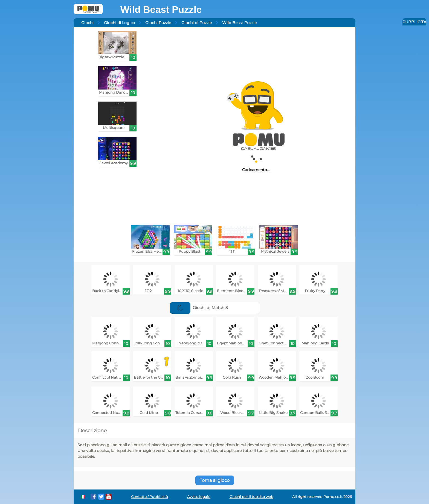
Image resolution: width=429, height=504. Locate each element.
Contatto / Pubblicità (150, 497)
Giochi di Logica (119, 23)
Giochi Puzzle (158, 23)
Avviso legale (199, 497)
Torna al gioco (215, 480)
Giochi (87, 23)
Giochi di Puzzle (197, 23)
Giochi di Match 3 (199, 308)
